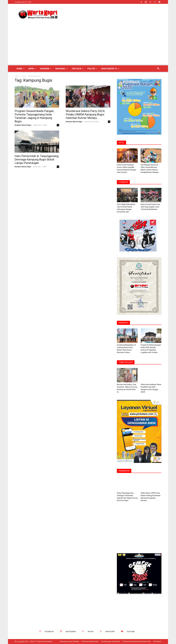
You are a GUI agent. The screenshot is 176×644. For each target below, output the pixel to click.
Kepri (32, 69)
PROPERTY (123, 323)
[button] (158, 69)
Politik (92, 69)
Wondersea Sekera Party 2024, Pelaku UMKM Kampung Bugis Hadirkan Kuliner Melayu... (85, 114)
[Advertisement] (111, 14)
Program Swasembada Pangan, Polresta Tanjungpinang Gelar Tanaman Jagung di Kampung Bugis (34, 116)
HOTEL (121, 143)
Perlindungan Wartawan (111, 641)
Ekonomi (46, 69)
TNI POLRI (78, 69)
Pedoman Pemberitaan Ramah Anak (137, 641)
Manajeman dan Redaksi (69, 641)
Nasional (62, 69)
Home (20, 69)
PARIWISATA (124, 471)
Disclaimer (157, 641)
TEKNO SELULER (126, 362)
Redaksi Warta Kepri (23, 125)
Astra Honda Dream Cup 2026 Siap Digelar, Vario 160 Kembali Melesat (150, 207)
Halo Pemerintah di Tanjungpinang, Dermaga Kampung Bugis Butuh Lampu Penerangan (37, 159)
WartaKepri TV (110, 69)
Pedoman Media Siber (90, 641)
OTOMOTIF (123, 182)
